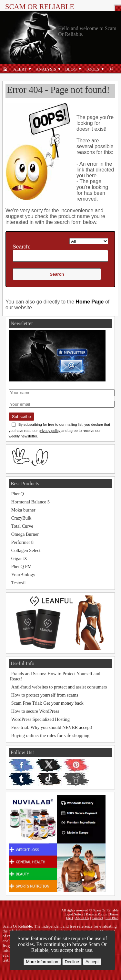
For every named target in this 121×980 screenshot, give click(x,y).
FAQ (69, 918)
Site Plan (112, 918)
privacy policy (50, 431)
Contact (97, 918)
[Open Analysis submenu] (59, 69)
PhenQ (18, 494)
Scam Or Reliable (40, 7)
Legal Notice (74, 914)
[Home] (5, 69)
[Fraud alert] (19, 69)
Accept (92, 962)
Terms (114, 914)
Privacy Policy (96, 914)
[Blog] (70, 69)
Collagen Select (26, 550)
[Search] (111, 69)
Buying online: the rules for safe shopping (50, 735)
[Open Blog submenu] (80, 69)
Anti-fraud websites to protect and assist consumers (59, 687)
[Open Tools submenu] (103, 69)
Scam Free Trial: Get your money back (47, 703)
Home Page (90, 302)
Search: (21, 247)
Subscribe (21, 417)
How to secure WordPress (35, 711)
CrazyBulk (21, 518)
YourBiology (23, 575)
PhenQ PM (22, 567)
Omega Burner (25, 534)
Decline (72, 962)
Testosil (19, 583)
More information (42, 962)
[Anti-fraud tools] (91, 69)
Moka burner (23, 510)
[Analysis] (45, 69)
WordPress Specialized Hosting (40, 719)
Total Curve (22, 526)
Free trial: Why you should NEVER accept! (52, 727)
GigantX (19, 558)
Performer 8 (22, 542)
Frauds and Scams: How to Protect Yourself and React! (55, 676)
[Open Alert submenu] (30, 69)
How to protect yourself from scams (45, 695)
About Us (82, 918)
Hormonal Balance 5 (30, 502)
